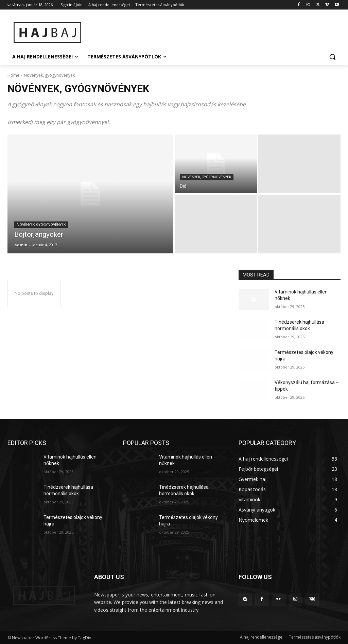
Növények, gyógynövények (41, 225)
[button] (332, 57)
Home (13, 75)
